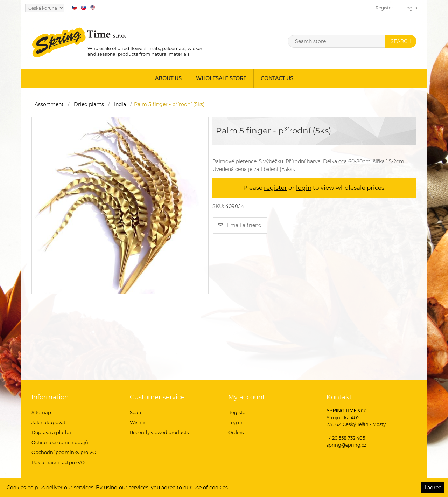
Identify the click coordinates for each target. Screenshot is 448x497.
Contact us (277, 78)
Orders (236, 432)
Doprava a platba (51, 432)
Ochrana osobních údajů (60, 442)
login (304, 188)
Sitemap (41, 412)
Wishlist (139, 422)
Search (138, 412)
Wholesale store (221, 78)
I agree (433, 488)
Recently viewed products (159, 432)
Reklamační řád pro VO (58, 462)
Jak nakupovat (48, 422)
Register (384, 8)
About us (168, 78)
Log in (411, 8)
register (275, 188)
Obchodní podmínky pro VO (64, 452)
